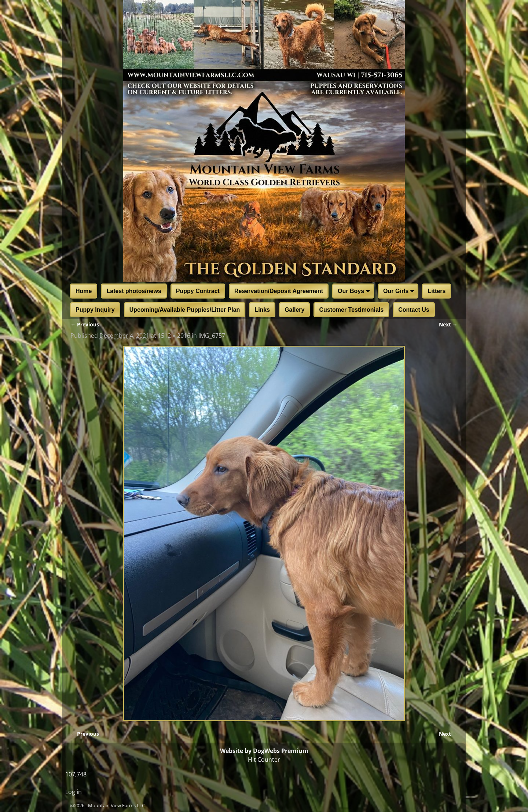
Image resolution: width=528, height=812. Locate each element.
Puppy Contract (198, 291)
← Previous (85, 324)
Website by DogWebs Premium (264, 751)
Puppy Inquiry (95, 310)
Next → (448, 324)
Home (84, 291)
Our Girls (400, 292)
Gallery (294, 310)
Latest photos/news (134, 291)
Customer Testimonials (351, 310)
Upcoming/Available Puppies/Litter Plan (185, 310)
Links (262, 310)
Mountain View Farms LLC (116, 805)
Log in (74, 792)
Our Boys (355, 292)
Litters (437, 291)
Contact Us (414, 310)
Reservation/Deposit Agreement (279, 291)
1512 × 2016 (174, 336)
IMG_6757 (212, 336)
